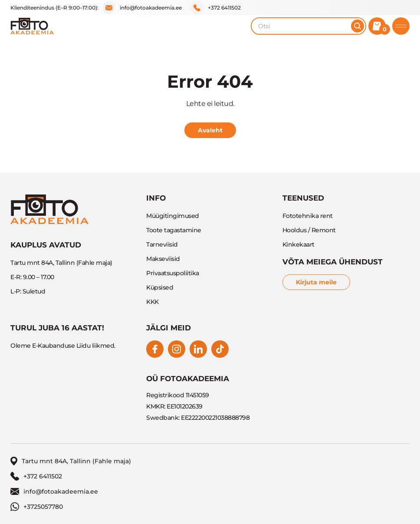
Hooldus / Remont (309, 230)
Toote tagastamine (174, 230)
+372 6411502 (216, 8)
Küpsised (160, 287)
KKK (153, 302)
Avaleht (210, 130)
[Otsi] (358, 26)
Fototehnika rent (308, 216)
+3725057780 (37, 507)
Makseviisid (163, 259)
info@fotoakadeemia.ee (142, 8)
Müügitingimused (173, 216)
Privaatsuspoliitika (173, 273)
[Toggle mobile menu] (401, 26)
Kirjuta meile (316, 282)
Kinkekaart (299, 244)
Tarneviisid (162, 244)
